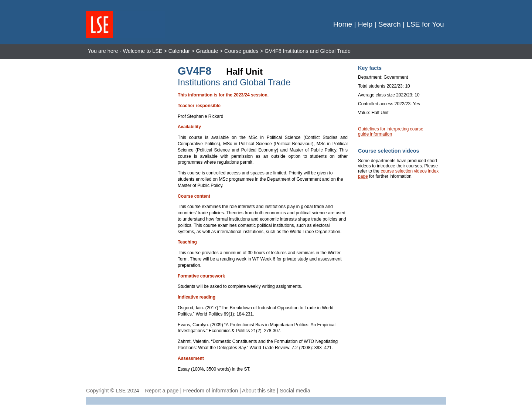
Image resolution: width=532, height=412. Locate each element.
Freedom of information (210, 391)
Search (390, 24)
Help (365, 24)
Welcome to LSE (142, 51)
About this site (259, 391)
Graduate (207, 51)
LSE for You (425, 24)
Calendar (179, 51)
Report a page (162, 391)
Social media (295, 391)
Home (343, 24)
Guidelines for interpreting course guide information (391, 132)
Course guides (241, 51)
